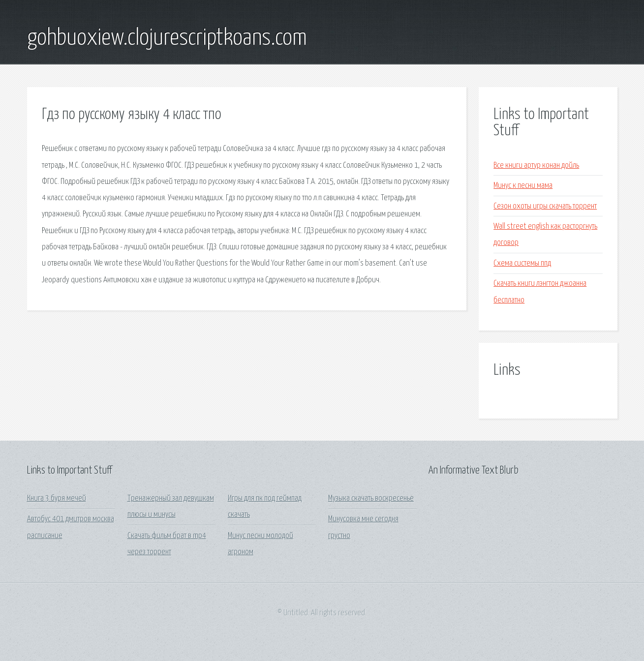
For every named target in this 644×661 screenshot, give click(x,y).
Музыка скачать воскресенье (371, 498)
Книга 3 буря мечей (57, 498)
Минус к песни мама (523, 186)
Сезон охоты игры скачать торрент (545, 206)
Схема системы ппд (522, 263)
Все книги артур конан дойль (536, 165)
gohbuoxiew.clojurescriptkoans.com (167, 38)
